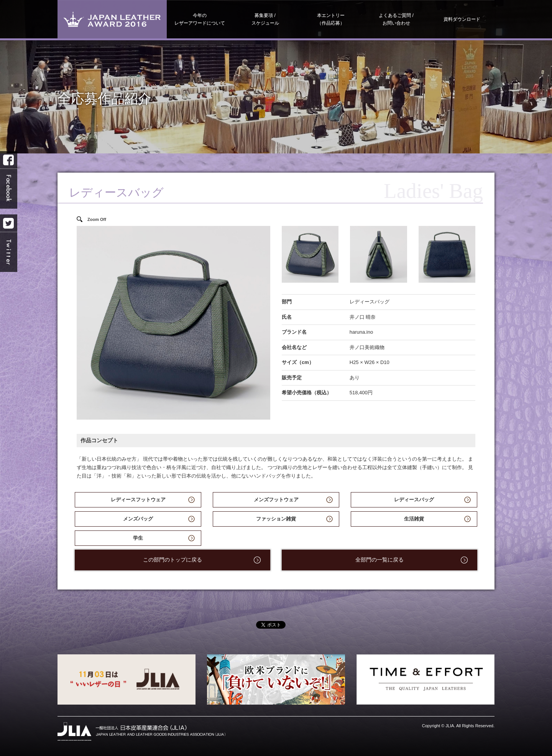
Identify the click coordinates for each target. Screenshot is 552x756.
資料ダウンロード (462, 19)
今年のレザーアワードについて (200, 19)
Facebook (9, 180)
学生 (138, 538)
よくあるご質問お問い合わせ (396, 19)
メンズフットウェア (276, 500)
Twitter (9, 243)
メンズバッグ (138, 519)
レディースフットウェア (138, 500)
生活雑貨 (414, 519)
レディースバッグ (414, 500)
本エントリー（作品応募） (331, 19)
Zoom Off (97, 219)
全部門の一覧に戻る (379, 560)
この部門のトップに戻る (172, 560)
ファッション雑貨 (276, 519)
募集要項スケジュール (265, 19)
